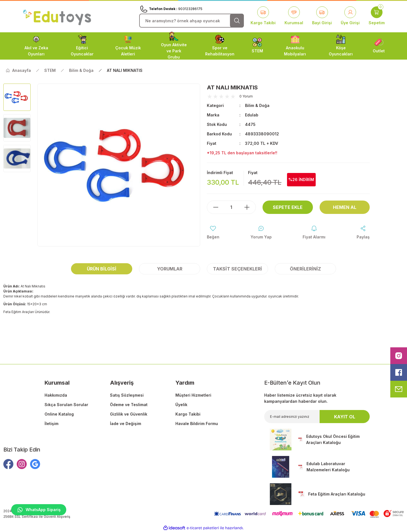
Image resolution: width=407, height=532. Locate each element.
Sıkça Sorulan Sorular (66, 405)
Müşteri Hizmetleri (193, 395)
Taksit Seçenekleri (237, 269)
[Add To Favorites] (213, 233)
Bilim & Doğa (257, 105)
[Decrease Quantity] (213, 207)
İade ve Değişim (126, 424)
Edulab (252, 115)
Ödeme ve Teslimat (129, 405)
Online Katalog (59, 414)
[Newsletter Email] (317, 417)
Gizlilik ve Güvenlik (129, 414)
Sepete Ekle (288, 207)
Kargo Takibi (188, 414)
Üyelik (181, 405)
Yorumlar (170, 269)
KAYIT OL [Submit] (345, 417)
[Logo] (57, 16)
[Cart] (377, 16)
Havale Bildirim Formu (197, 424)
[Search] (192, 21)
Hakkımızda (56, 395)
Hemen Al (345, 207)
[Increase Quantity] (250, 207)
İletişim (52, 424)
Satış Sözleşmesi (127, 395)
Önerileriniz (305, 269)
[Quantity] (231, 207)
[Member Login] (350, 16)
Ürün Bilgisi (102, 269)
